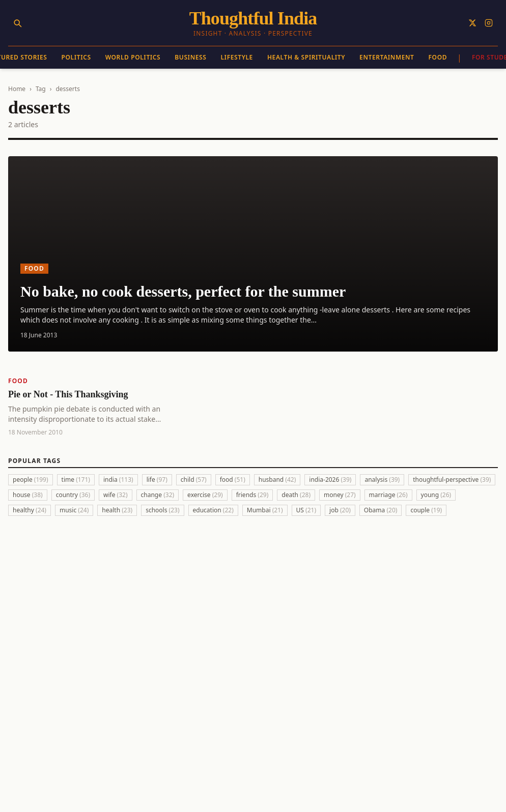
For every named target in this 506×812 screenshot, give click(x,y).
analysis (382, 480)
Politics (76, 57)
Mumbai (265, 510)
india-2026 (330, 480)
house (28, 495)
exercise (205, 495)
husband (277, 480)
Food (438, 57)
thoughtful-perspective (452, 480)
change (158, 495)
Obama (381, 510)
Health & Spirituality (306, 57)
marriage (388, 495)
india (118, 480)
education (213, 510)
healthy (30, 510)
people (31, 480)
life (157, 480)
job (340, 510)
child (194, 480)
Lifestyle (236, 57)
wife (116, 495)
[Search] (17, 23)
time (76, 480)
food (233, 480)
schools (162, 510)
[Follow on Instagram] (489, 23)
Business (190, 57)
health (117, 510)
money (340, 495)
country (73, 495)
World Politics (133, 57)
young (436, 495)
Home (17, 89)
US (306, 510)
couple (426, 510)
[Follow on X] (472, 23)
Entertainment (387, 57)
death (296, 495)
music (74, 510)
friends (252, 495)
